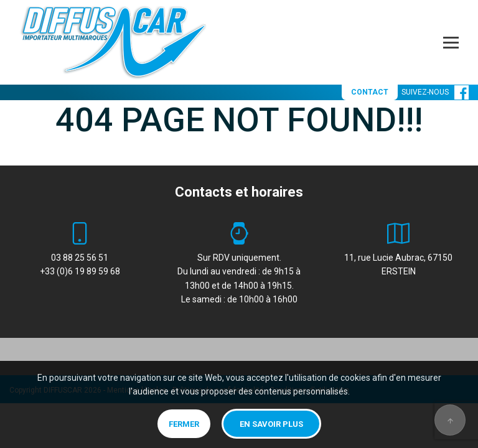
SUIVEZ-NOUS (435, 92)
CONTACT (370, 92)
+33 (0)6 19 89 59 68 (80, 271)
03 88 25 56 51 (80, 258)
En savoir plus (271, 424)
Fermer (184, 424)
